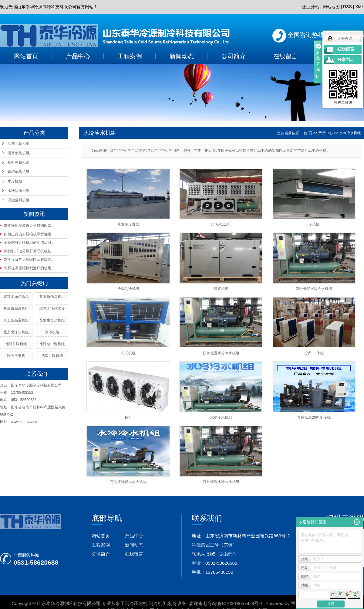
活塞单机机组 (19, 153)
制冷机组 (158, 603)
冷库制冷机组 (128, 289)
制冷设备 (177, 603)
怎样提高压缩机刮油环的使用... (29, 268)
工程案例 (130, 56)
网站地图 (331, 7)
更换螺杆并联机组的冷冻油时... (29, 243)
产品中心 (78, 56)
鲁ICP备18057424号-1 (240, 603)
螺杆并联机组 (19, 162)
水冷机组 (15, 181)
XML (360, 7)
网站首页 (26, 56)
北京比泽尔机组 (16, 332)
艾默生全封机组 (52, 320)
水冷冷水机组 (19, 191)
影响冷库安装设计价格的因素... (29, 226)
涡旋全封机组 (19, 200)
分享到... (345, 60)
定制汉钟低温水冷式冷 (128, 482)
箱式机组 (221, 289)
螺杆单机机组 (19, 172)
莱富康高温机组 (16, 308)
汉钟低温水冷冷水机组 (314, 289)
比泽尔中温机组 (52, 344)
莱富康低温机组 (52, 297)
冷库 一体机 (314, 353)
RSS (347, 7)
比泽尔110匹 (221, 224)
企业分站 (311, 7)
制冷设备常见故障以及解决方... (29, 260)
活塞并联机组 (19, 144)
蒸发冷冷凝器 (128, 224)
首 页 (308, 133)
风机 (128, 417)
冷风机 (314, 224)
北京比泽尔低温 (16, 297)
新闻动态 (182, 56)
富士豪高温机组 (16, 320)
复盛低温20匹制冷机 (314, 417)
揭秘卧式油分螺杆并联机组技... (29, 251)
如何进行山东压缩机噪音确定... (29, 234)
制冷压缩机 (16, 356)
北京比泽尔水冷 (52, 308)
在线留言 (285, 56)
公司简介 (234, 56)
